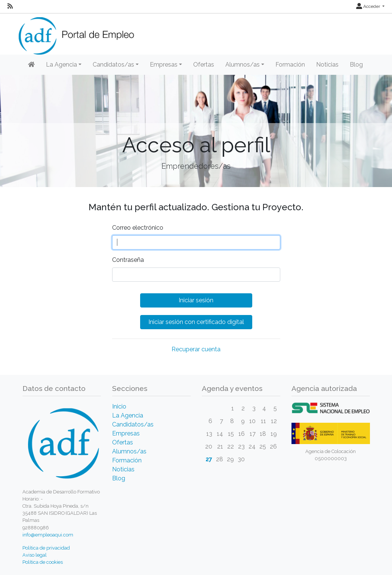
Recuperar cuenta (196, 349)
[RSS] (10, 6)
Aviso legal (35, 555)
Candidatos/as (133, 424)
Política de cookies (43, 562)
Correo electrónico (138, 228)
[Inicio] (31, 65)
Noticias (327, 65)
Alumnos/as (129, 451)
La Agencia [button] (61, 65)
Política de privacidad (46, 548)
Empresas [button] (164, 65)
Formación (290, 65)
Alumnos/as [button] (243, 65)
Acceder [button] (369, 6)
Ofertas (204, 65)
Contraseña (128, 260)
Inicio (119, 406)
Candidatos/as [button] (113, 65)
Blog (356, 65)
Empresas (126, 433)
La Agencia (128, 415)
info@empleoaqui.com (48, 535)
